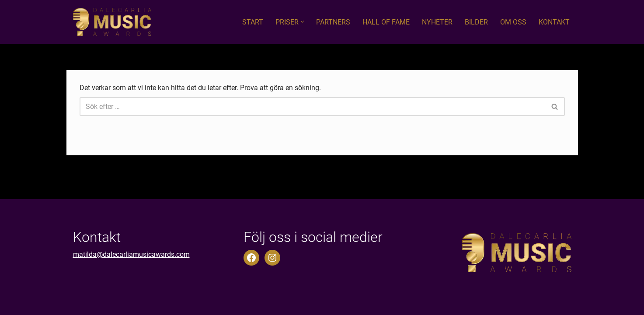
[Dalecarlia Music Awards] (112, 22)
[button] (302, 22)
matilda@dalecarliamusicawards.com (131, 254)
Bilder (476, 22)
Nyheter (437, 22)
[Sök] (312, 107)
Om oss (513, 22)
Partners (333, 22)
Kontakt (554, 22)
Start (253, 22)
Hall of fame (386, 22)
